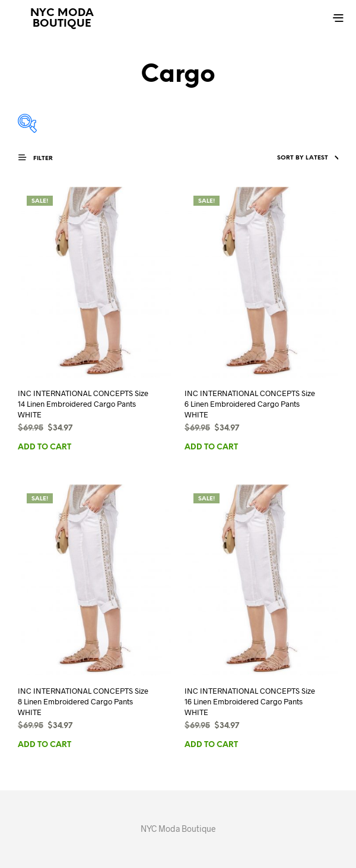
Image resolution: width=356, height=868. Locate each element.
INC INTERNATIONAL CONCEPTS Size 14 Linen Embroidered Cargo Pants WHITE (83, 404)
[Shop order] (285, 158)
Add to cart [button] (44, 447)
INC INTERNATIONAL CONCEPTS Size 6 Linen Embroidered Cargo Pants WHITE (250, 404)
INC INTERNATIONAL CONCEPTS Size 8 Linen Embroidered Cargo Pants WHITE (83, 701)
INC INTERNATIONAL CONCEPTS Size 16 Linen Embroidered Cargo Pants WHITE (250, 701)
